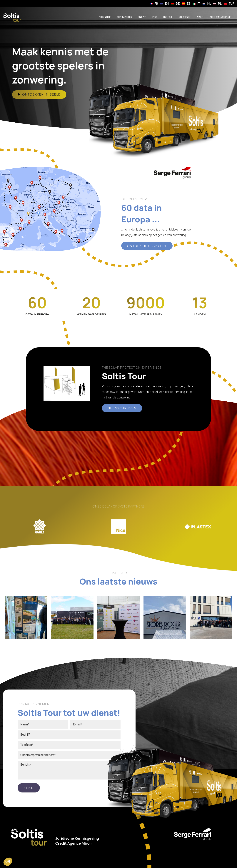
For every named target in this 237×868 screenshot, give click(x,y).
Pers (155, 17)
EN (167, 4)
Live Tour (168, 17)
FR (156, 4)
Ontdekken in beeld (39, 95)
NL (209, 4)
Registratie (185, 17)
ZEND (29, 788)
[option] (40, 527)
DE (178, 4)
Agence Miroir (80, 843)
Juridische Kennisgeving (77, 838)
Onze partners (124, 17)
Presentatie (105, 17)
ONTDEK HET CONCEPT (147, 246)
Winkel (200, 17)
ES (189, 4)
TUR (232, 4)
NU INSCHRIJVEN (122, 408)
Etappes (142, 17)
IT (199, 4)
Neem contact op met (221, 17)
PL (220, 4)
